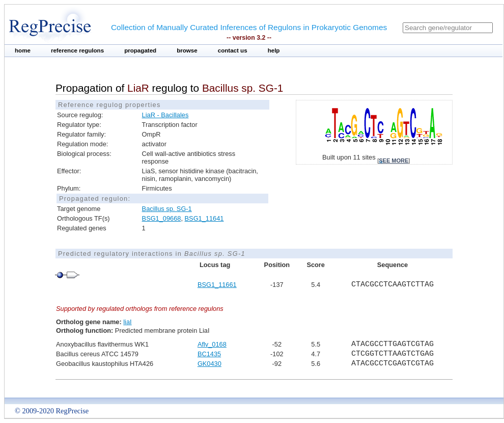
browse (187, 50)
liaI (127, 322)
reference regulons (77, 50)
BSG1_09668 (162, 218)
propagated (140, 50)
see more (394, 161)
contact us (233, 50)
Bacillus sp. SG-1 (167, 209)
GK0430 (209, 364)
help (274, 50)
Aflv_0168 (212, 344)
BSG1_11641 (204, 218)
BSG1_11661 (217, 285)
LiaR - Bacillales (165, 115)
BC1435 (209, 354)
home (23, 50)
